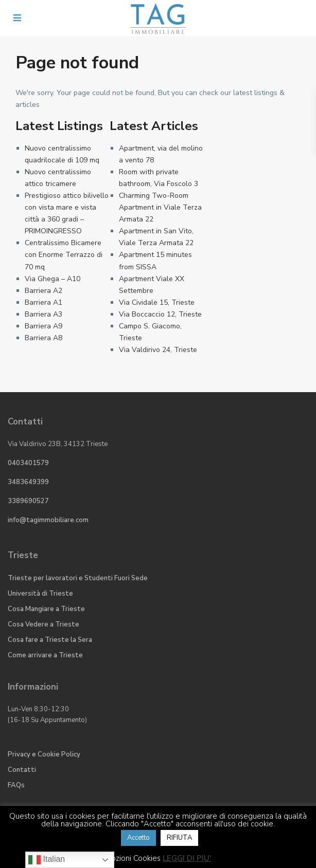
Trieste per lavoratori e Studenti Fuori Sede (78, 578)
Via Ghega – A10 (52, 279)
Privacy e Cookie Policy (44, 754)
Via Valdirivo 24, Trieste (158, 350)
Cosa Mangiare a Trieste (46, 609)
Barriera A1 (43, 302)
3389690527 (28, 501)
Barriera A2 (43, 291)
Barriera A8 (43, 338)
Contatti (22, 770)
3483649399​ (28, 482)
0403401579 (28, 463)
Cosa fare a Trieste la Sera (50, 640)
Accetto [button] (138, 838)
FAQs (16, 785)
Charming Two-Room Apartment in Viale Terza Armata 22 (160, 207)
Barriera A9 (43, 326)
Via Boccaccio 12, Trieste (160, 314)
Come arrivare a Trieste (45, 655)
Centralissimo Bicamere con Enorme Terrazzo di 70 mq (64, 255)
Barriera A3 (43, 314)
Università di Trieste (40, 594)
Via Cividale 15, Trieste (157, 302)
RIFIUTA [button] (179, 838)
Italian (47, 860)
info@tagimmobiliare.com (48, 520)
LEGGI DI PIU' (187, 858)
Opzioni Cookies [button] (133, 858)
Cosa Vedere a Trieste (43, 624)
